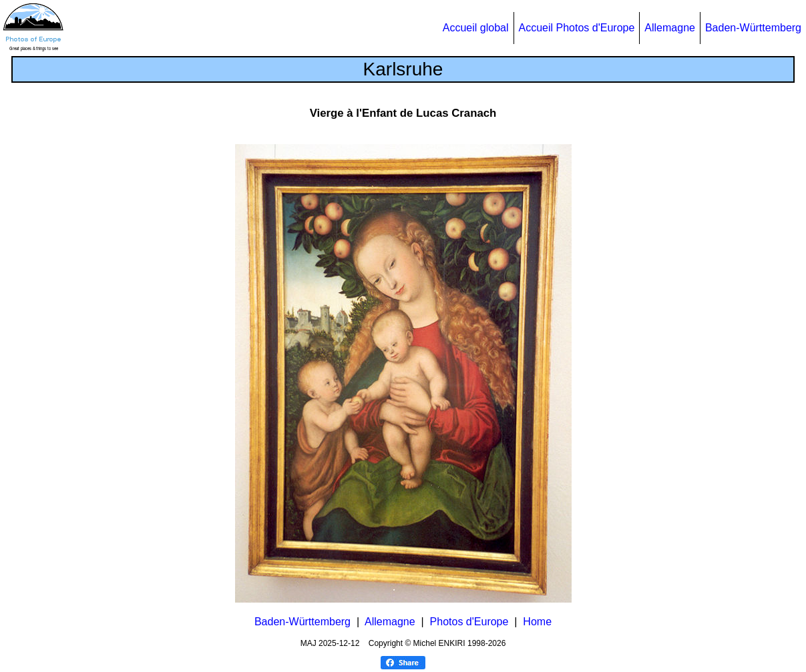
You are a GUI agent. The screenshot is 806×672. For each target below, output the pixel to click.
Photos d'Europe (469, 622)
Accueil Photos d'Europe (577, 28)
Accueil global (476, 28)
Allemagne (670, 28)
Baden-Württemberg (753, 28)
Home (537, 622)
